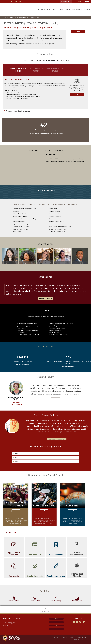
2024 (16, 453)
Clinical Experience (77, 9)
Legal (64, 637)
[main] (45, 317)
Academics (55, 9)
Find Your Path (56, 629)
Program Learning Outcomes (18, 111)
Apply (78, 32)
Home (5, 18)
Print (15, 533)
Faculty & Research (65, 9)
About (38, 9)
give (20, 2)
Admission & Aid (46, 9)
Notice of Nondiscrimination (82, 637)
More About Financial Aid (46, 298)
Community (87, 9)
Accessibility (57, 637)
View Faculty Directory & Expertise (16, 404)
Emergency (70, 637)
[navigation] (62, 7)
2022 (16, 461)
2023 (16, 457)
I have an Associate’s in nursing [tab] (55, 70)
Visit (56, 622)
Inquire (78, 36)
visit (16, 2)
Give (56, 626)
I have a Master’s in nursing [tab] (36, 70)
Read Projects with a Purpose (57, 439)
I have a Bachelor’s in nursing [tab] (18, 70)
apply (12, 2)
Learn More (16, 511)
